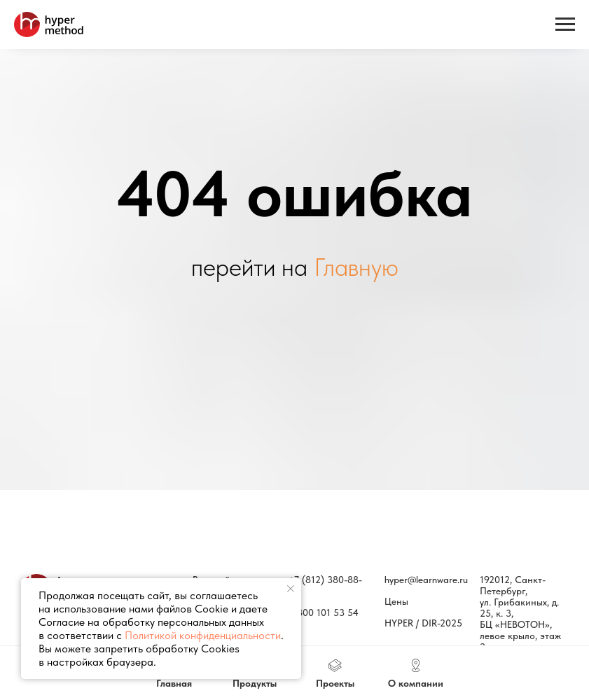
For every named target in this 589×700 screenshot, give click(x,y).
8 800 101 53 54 (324, 612)
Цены (396, 601)
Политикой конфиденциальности (203, 635)
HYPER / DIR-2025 (423, 623)
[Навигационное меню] (565, 24)
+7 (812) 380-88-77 (325, 585)
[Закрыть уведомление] (291, 589)
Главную (356, 267)
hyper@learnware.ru (426, 580)
